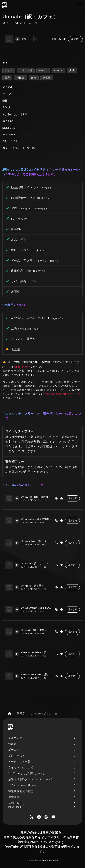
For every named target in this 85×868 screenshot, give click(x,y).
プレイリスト (17, 756)
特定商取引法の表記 (21, 791)
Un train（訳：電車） (35, 630)
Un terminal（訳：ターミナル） (37, 541)
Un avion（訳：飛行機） (37, 497)
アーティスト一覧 (19, 761)
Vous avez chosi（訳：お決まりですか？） (37, 675)
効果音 (12, 744)
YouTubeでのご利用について (62, 394)
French (43, 70)
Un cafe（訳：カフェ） (36, 563)
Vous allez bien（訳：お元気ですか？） (37, 652)
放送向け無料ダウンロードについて (30, 779)
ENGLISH (15, 807)
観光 (34, 78)
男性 (72, 70)
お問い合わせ (22, 367)
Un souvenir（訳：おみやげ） (37, 608)
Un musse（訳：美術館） (37, 519)
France (58, 70)
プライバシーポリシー (22, 785)
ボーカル (14, 750)
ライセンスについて (21, 767)
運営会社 (14, 797)
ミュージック (17, 738)
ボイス (9, 70)
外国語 (21, 78)
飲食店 (47, 78)
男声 (7, 78)
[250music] (4, 5)
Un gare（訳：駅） (33, 586)
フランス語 (26, 70)
